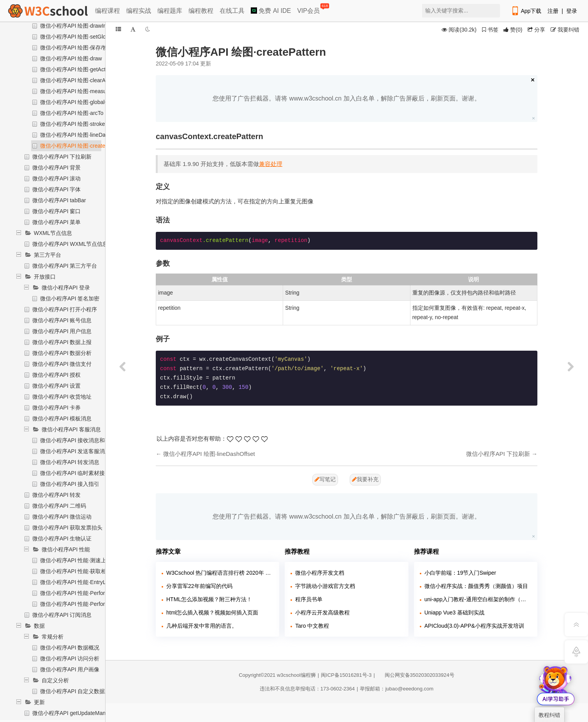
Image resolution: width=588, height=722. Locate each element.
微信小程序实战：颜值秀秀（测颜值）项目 (476, 586)
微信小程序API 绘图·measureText (81, 91)
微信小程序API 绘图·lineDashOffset (83, 135)
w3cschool (289, 675)
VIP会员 (309, 9)
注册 (553, 11)
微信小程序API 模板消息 (62, 418)
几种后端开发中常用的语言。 (202, 626)
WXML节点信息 (53, 233)
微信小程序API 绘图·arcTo (72, 113)
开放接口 (45, 277)
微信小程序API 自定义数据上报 (78, 691)
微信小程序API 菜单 (56, 222)
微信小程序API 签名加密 (70, 298)
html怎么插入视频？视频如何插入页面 (212, 613)
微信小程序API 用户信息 (62, 331)
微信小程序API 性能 (66, 549)
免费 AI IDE (271, 11)
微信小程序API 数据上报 (62, 342)
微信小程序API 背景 (56, 168)
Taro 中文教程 (312, 626)
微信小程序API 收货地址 (62, 397)
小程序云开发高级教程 (322, 613)
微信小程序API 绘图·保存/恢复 (77, 48)
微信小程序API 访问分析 (70, 658)
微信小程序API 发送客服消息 (75, 451)
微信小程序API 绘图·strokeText (77, 124)
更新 (39, 702)
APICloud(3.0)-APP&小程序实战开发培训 (474, 626)
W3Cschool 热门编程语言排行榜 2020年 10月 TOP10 (220, 573)
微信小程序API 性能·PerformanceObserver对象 (97, 604)
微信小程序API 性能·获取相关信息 (81, 571)
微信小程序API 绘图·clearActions (80, 80)
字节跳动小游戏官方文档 (325, 586)
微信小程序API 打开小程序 (65, 309)
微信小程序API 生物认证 (62, 538)
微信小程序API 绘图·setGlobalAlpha (84, 37)
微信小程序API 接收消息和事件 (78, 440)
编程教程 (201, 11)
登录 (572, 11)
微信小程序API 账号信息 (62, 320)
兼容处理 (271, 164)
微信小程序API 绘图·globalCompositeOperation (97, 102)
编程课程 (107, 11)
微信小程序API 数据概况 (70, 648)
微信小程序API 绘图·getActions (78, 69)
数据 (39, 626)
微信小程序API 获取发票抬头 (67, 528)
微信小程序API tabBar (59, 200)
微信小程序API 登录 (66, 288)
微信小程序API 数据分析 (62, 353)
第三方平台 (48, 255)
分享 (536, 30)
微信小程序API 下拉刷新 (62, 157)
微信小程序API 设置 (56, 386)
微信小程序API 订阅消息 (62, 615)
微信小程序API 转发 (56, 495)
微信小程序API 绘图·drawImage (79, 26)
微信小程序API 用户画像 (70, 669)
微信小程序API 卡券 (56, 408)
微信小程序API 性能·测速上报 (76, 560)
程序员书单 (309, 599)
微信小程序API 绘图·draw (71, 58)
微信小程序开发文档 (320, 573)
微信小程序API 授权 (56, 375)
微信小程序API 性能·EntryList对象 (81, 582)
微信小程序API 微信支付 (62, 364)
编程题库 (170, 11)
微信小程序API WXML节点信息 (70, 244)
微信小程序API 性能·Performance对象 (86, 593)
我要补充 (365, 479)
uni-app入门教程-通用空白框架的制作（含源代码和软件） (478, 599)
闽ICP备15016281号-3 (346, 675)
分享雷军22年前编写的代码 (199, 586)
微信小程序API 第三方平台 (65, 266)
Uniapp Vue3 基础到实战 (454, 613)
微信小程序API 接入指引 (70, 484)
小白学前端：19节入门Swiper (460, 573)
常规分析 (53, 637)
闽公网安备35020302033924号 (416, 675)
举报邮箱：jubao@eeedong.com (397, 689)
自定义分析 (55, 680)
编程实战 (139, 11)
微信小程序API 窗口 (56, 211)
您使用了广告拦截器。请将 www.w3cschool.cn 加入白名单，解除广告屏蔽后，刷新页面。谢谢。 (346, 98)
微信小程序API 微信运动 (62, 517)
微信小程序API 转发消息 (70, 462)
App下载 (526, 11)
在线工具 (232, 11)
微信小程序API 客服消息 (71, 429)
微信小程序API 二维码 (59, 506)
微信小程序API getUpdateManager (74, 713)
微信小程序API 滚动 (56, 178)
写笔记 (325, 479)
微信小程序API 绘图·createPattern (81, 146)
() (513, 30)
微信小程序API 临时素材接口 (75, 473)
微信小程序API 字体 (56, 189)
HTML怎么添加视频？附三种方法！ (209, 599)
